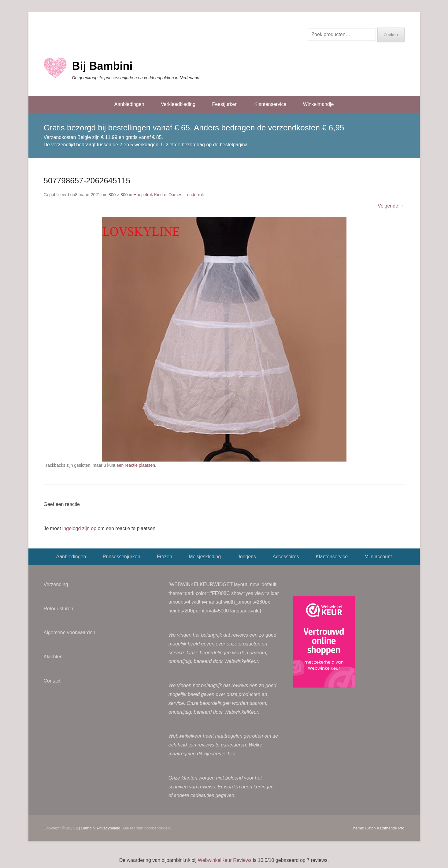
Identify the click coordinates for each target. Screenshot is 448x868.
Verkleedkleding (178, 104)
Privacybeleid (108, 828)
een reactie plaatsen (136, 465)
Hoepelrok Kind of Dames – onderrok (168, 195)
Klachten (53, 657)
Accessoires (286, 557)
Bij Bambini (102, 66)
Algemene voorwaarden (70, 632)
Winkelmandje (318, 104)
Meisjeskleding (205, 557)
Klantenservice (270, 104)
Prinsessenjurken (122, 557)
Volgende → (391, 206)
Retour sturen (59, 609)
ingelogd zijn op (79, 528)
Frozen (165, 557)
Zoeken (391, 35)
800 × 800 (118, 195)
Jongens (247, 557)
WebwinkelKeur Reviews (225, 860)
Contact (52, 681)
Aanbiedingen (129, 104)
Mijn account (378, 557)
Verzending (56, 584)
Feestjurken (225, 104)
